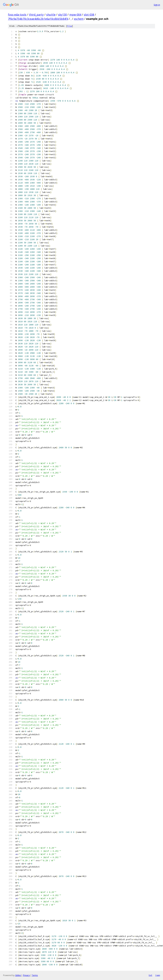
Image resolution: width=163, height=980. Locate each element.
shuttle (51, 15)
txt (150, 975)
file (69, 26)
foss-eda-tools (17, 15)
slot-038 (89, 15)
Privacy (26, 975)
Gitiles (18, 975)
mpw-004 (75, 15)
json (158, 975)
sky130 (62, 15)
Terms (35, 975)
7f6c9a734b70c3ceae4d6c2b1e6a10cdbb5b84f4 (38, 19)
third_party (36, 15)
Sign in (157, 5)
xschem (79, 19)
